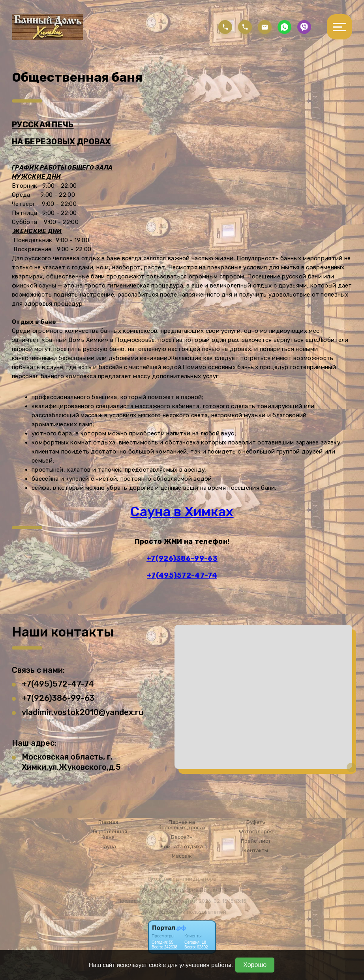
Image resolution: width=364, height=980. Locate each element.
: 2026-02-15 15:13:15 (221, 901)
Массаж (182, 856)
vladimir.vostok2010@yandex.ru (83, 712)
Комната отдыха (182, 847)
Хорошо (255, 965)
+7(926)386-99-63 (182, 558)
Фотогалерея (256, 832)
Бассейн (182, 837)
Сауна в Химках (182, 512)
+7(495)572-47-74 (182, 575)
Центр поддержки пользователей (182, 912)
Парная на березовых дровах (182, 825)
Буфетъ (256, 822)
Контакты (256, 851)
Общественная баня (108, 834)
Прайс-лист (256, 841)
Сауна (108, 847)
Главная (108, 822)
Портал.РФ (214, 890)
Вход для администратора (182, 879)
